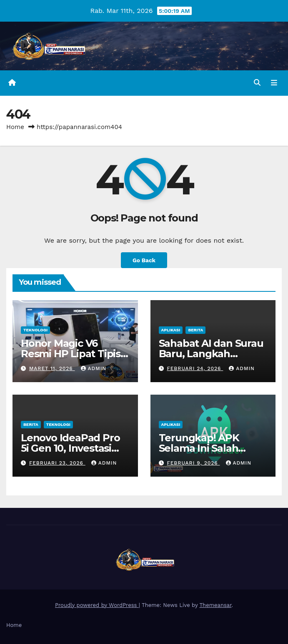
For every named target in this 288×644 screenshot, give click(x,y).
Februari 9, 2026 (193, 463)
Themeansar (216, 605)
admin (94, 368)
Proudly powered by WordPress (97, 605)
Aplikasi (171, 330)
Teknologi (35, 330)
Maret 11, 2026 (52, 368)
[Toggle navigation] (274, 83)
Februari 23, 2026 (57, 463)
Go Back (144, 260)
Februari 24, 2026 (195, 368)
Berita (195, 330)
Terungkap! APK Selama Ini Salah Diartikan (199, 448)
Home (15, 127)
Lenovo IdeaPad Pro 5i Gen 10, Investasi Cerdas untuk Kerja (70, 448)
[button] (257, 83)
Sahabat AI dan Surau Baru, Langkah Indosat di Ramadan (211, 354)
